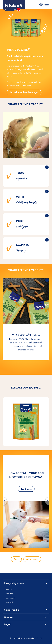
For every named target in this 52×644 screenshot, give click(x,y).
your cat (9, 589)
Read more (26, 489)
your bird (9, 602)
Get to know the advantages (24, 92)
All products (32, 559)
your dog (9, 593)
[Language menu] (41, 4)
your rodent (10, 598)
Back (16, 559)
